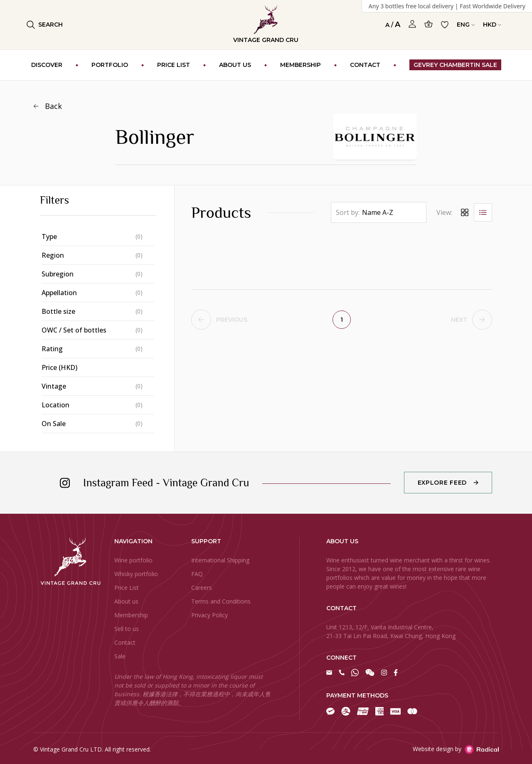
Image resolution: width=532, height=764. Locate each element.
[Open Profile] (412, 24)
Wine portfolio (133, 560)
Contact (125, 642)
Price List (127, 588)
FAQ (197, 574)
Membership (131, 615)
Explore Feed (442, 483)
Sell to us (127, 629)
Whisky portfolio (136, 574)
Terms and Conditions (221, 601)
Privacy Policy (209, 615)
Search (45, 25)
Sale (120, 656)
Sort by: (348, 212)
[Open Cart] (429, 24)
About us (126, 601)
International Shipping (220, 560)
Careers (202, 588)
